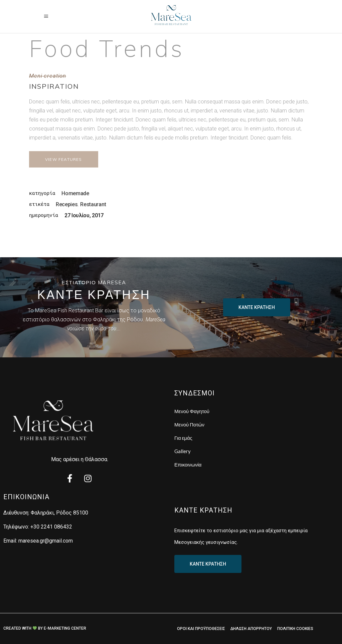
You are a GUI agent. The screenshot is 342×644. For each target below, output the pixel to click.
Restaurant (93, 204)
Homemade (75, 193)
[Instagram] (88, 479)
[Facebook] (70, 479)
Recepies (67, 204)
